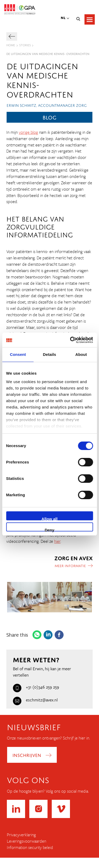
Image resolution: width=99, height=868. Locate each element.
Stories (25, 45)
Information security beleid (30, 848)
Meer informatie (70, 565)
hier (57, 541)
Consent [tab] (18, 354)
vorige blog (28, 132)
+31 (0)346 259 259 (36, 687)
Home (11, 45)
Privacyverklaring (21, 835)
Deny (49, 530)
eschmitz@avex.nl (35, 700)
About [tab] (81, 354)
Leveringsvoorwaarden (27, 841)
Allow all (49, 518)
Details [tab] (50, 354)
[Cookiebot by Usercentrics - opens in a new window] (70, 340)
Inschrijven (27, 754)
